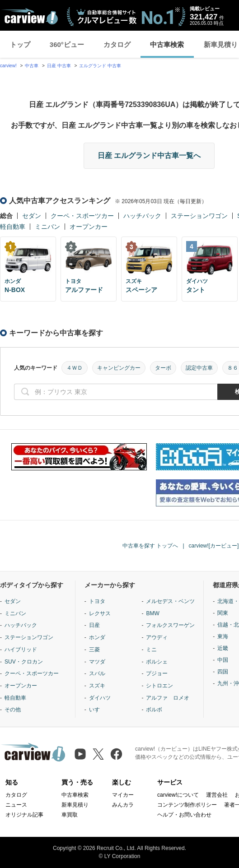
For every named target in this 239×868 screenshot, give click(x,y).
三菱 (94, 650)
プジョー (157, 673)
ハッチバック (142, 216)
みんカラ (123, 805)
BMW (152, 613)
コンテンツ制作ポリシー (187, 805)
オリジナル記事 (24, 815)
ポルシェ (157, 662)
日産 (94, 625)
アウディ (157, 637)
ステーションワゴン (199, 216)
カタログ (117, 44)
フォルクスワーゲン (170, 625)
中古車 (32, 66)
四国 (223, 672)
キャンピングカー (119, 368)
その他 (13, 710)
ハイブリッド (21, 650)
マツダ (97, 662)
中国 (223, 660)
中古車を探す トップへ (150, 546)
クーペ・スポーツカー (82, 216)
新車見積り (75, 805)
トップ (20, 44)
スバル (97, 673)
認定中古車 (199, 368)
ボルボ (154, 710)
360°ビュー (67, 44)
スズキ (97, 686)
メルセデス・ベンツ (170, 601)
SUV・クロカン (24, 662)
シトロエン (159, 686)
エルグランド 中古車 (100, 66)
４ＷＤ (75, 368)
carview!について (178, 795)
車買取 (70, 815)
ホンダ (97, 637)
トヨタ (97, 601)
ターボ (163, 368)
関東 (223, 613)
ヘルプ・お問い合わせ (184, 815)
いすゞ (97, 710)
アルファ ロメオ (168, 698)
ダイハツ (100, 698)
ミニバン (47, 227)
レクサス (100, 613)
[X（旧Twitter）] (98, 754)
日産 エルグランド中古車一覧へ (149, 155)
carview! (8, 66)
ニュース (16, 805)
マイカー (123, 795)
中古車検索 (167, 44)
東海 (223, 636)
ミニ (151, 650)
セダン (32, 216)
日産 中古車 (59, 66)
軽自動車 (13, 227)
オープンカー (89, 227)
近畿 (223, 648)
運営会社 (217, 795)
